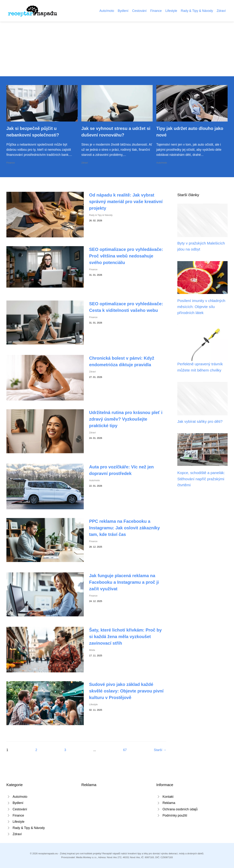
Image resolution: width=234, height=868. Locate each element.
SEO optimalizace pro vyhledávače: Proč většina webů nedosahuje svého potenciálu (126, 256)
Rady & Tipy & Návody (197, 11)
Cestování (139, 11)
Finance (156, 11)
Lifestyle (171, 11)
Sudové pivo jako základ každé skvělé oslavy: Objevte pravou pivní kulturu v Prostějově (126, 691)
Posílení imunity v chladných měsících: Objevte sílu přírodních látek (201, 307)
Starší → (160, 750)
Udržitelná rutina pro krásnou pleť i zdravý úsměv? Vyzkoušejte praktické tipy (126, 419)
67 (125, 750)
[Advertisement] (117, 49)
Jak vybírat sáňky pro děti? (200, 421)
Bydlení (123, 11)
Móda (92, 650)
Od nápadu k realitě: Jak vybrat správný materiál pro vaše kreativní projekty (126, 202)
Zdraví (221, 11)
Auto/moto (107, 11)
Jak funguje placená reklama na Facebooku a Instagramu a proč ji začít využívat (124, 582)
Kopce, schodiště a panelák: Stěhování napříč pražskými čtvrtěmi (201, 479)
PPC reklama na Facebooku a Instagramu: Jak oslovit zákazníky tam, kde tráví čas (125, 528)
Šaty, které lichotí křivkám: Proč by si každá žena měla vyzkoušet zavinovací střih (126, 637)
